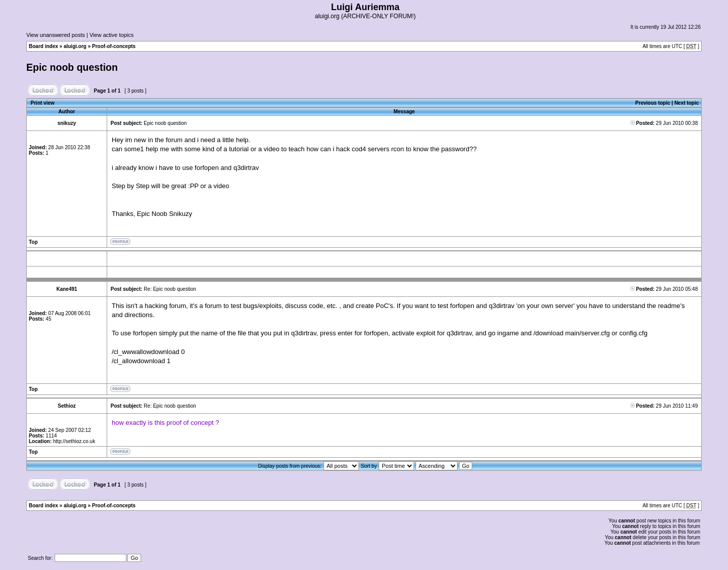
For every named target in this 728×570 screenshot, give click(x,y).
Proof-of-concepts (114, 46)
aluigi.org (75, 46)
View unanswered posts (56, 35)
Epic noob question (72, 67)
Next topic (687, 103)
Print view (43, 103)
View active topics (111, 35)
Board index (43, 46)
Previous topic (653, 103)
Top (33, 242)
